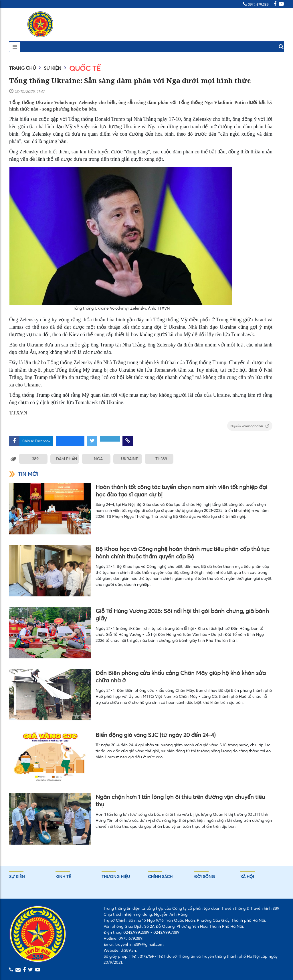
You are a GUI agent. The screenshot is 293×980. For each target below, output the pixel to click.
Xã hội (247, 877)
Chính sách (160, 877)
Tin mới (24, 474)
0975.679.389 (256, 4)
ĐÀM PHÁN (67, 459)
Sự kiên (17, 877)
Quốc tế (85, 68)
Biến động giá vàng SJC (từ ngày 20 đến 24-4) (156, 735)
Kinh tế (63, 877)
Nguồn (250, 426)
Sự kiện (53, 68)
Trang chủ (22, 68)
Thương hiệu (116, 877)
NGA (98, 459)
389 (35, 459)
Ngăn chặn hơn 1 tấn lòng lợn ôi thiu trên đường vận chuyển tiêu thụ (180, 800)
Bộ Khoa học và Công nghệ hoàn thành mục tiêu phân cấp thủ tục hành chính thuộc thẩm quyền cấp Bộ (182, 553)
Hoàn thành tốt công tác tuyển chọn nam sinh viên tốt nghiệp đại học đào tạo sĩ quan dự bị (181, 491)
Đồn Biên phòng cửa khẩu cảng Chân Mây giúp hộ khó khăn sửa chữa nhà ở (181, 677)
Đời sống (205, 877)
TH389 (161, 459)
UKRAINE (130, 459)
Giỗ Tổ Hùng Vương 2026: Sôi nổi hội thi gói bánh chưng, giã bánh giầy (182, 615)
